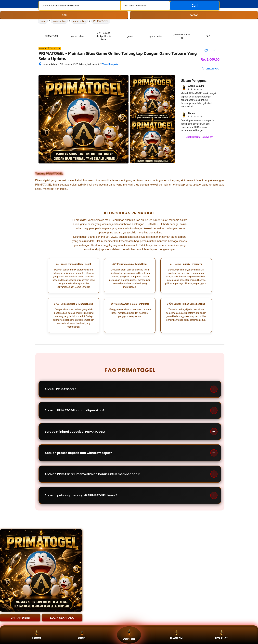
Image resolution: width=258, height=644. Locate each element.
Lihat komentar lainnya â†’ (199, 137)
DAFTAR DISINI (20, 618)
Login (82, 635)
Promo (36, 635)
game (43, 21)
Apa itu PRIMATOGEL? (60, 389)
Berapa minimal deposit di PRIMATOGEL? (75, 432)
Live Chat (222, 635)
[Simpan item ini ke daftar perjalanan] (206, 51)
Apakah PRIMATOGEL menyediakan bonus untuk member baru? (92, 474)
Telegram (176, 635)
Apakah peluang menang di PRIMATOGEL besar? (81, 495)
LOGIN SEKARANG (62, 618)
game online (59, 21)
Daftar (129, 635)
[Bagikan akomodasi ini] (215, 51)
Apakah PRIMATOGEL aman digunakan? (74, 410)
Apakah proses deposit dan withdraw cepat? (78, 453)
